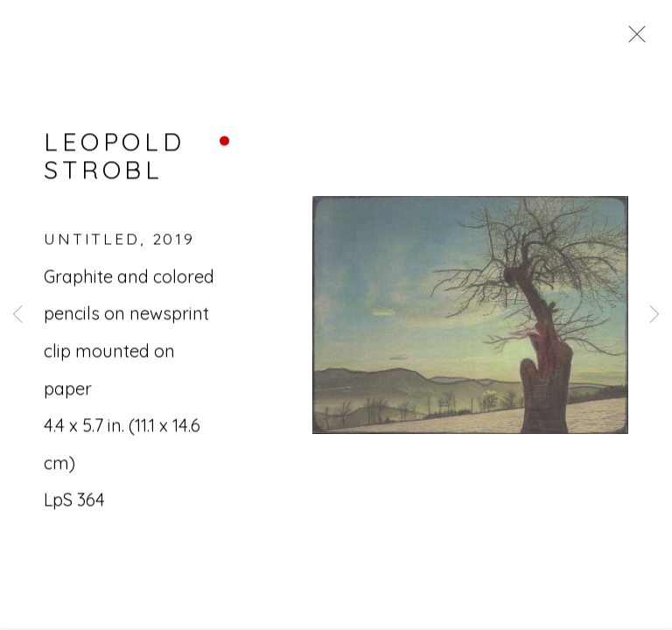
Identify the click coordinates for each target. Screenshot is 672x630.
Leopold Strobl (114, 157)
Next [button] (654, 315)
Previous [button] (17, 315)
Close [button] (633, 39)
